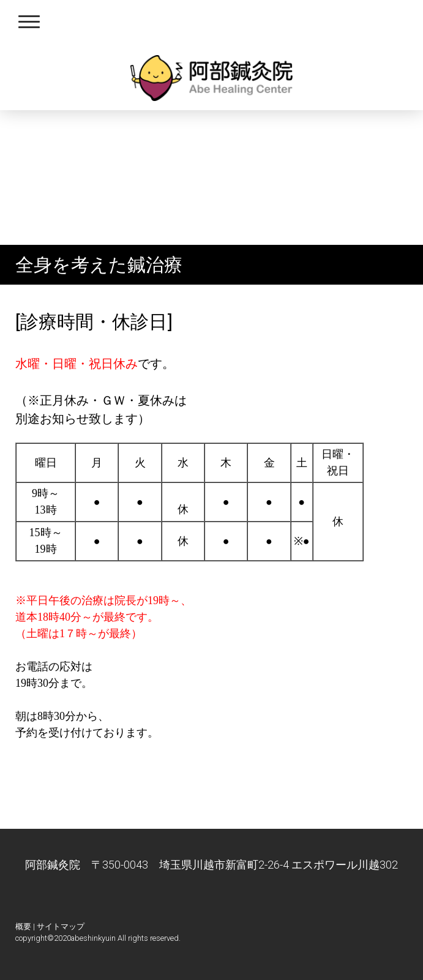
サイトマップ (61, 926)
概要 (23, 926)
